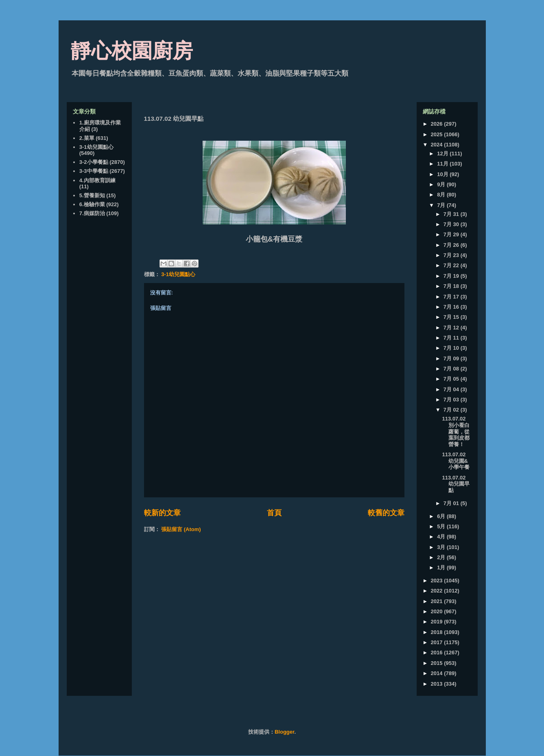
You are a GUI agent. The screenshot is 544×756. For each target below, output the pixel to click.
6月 (442, 516)
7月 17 (452, 297)
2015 (438, 663)
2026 (438, 124)
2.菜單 (87, 138)
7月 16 (452, 307)
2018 (438, 632)
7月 (442, 205)
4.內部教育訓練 (97, 180)
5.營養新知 (92, 195)
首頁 (274, 513)
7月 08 (452, 369)
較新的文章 (162, 513)
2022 (438, 591)
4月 (442, 537)
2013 (438, 684)
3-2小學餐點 (94, 162)
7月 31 (452, 214)
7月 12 (452, 328)
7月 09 (452, 358)
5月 (442, 526)
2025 (438, 134)
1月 (442, 568)
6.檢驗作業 (92, 204)
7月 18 (452, 286)
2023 (438, 581)
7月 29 (452, 234)
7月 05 (452, 379)
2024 (438, 145)
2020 (438, 611)
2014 (438, 673)
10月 (443, 174)
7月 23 (452, 255)
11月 (443, 164)
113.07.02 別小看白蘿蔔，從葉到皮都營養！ (456, 431)
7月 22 (452, 265)
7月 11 (452, 338)
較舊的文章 (386, 513)
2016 (438, 653)
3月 (442, 547)
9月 (442, 184)
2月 (442, 557)
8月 (442, 195)
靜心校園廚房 (132, 51)
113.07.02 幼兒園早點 (456, 484)
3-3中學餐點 (94, 171)
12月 (443, 154)
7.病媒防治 (92, 213)
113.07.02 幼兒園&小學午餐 (456, 461)
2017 (438, 642)
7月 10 (452, 348)
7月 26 (452, 245)
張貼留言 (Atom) (181, 529)
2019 (438, 622)
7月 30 (452, 224)
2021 (438, 601)
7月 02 (452, 410)
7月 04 (452, 389)
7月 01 (452, 503)
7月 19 (452, 276)
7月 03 (452, 400)
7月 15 (452, 317)
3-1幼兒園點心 (178, 274)
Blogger (284, 732)
